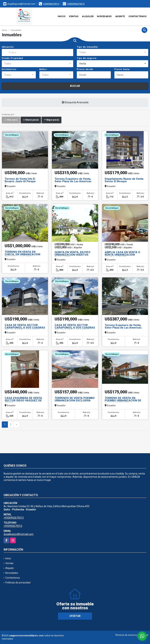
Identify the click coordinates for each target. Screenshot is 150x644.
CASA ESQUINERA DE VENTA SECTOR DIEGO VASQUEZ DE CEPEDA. (23, 401)
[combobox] (112, 53)
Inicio (61, 16)
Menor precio (31, 120)
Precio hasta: (122, 69)
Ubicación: (8, 47)
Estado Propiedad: (13, 58)
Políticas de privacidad (18, 583)
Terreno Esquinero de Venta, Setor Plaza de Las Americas (73, 180)
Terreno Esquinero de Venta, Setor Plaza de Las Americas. (123, 326)
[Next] (17, 425)
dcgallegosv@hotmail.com (19, 534)
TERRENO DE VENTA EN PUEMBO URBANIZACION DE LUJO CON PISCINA (123, 401)
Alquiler (88, 16)
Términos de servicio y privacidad (132, 635)
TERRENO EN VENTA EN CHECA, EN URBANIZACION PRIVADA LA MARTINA (22, 254)
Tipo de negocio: (87, 58)
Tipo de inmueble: (88, 47)
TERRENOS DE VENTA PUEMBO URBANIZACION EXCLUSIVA (75, 399)
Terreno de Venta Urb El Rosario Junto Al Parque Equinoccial (20, 181)
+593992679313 (51, 4)
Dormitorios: (9, 69)
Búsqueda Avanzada (75, 103)
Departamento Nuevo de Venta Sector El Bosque (124, 180)
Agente (120, 16)
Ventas (74, 16)
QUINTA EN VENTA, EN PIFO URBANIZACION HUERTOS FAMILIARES (72, 255)
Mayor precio (51, 120)
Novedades (104, 16)
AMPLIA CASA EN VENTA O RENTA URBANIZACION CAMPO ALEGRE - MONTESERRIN (122, 256)
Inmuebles (16, 30)
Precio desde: (85, 69)
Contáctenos (138, 16)
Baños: (43, 69)
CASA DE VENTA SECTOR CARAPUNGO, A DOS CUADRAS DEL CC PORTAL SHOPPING (25, 328)
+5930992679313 (76, 4)
